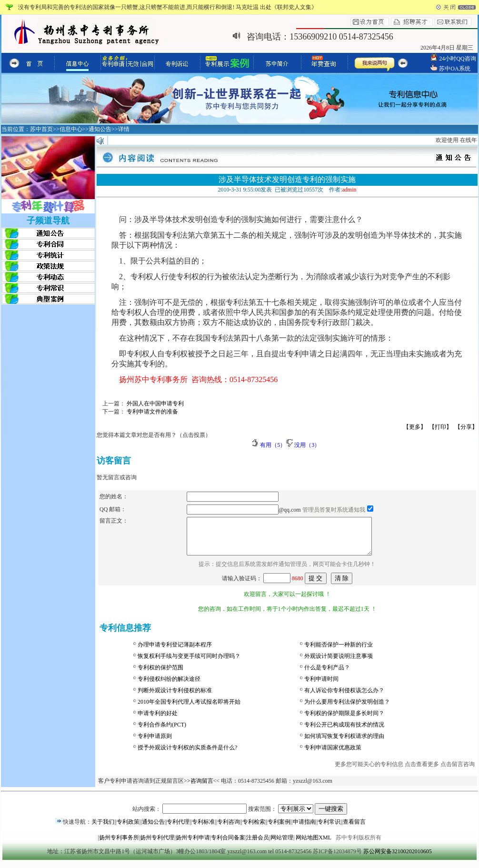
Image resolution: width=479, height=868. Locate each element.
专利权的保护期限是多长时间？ (344, 720)
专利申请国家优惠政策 (333, 755)
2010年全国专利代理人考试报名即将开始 (189, 709)
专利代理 (178, 829)
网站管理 (282, 845)
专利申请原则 (155, 743)
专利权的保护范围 (160, 675)
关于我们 (103, 829)
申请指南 (304, 829)
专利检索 (254, 829)
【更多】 (415, 427)
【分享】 (466, 427)
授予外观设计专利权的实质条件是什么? (187, 755)
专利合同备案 (228, 845)
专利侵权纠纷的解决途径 (169, 686)
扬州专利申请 (193, 845)
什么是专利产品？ (327, 675)
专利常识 (329, 829)
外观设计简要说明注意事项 (339, 663)
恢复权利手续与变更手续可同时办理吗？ (189, 663)
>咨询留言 (200, 788)
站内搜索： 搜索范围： (240, 816)
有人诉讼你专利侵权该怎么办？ (344, 697)
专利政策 (128, 829)
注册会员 (258, 845)
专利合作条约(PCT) (162, 732)
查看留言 (354, 829)
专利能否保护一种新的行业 (339, 652)
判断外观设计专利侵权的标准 (175, 697)
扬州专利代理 (157, 845)
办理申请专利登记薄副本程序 (175, 652)
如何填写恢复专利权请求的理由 (344, 743)
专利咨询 (229, 829)
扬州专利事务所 (119, 845)
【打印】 (440, 427)
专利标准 (203, 829)
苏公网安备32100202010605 (398, 858)
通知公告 (153, 829)
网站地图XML (313, 845)
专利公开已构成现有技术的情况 (344, 732)
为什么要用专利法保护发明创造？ (347, 709)
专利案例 (279, 829)
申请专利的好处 (158, 720)
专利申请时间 (321, 686)
